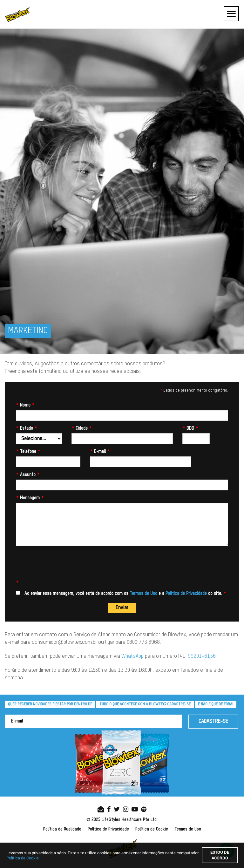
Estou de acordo (220, 855)
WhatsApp (132, 656)
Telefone (28, 452)
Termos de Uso (143, 594)
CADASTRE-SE (213, 721)
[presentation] (64, 565)
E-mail (100, 452)
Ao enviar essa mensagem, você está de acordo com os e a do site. (121, 593)
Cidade (82, 428)
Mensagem (30, 498)
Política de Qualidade (62, 829)
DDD (190, 428)
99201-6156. (202, 656)
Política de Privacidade (186, 594)
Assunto (28, 475)
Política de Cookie (152, 829)
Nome (25, 405)
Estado (27, 428)
